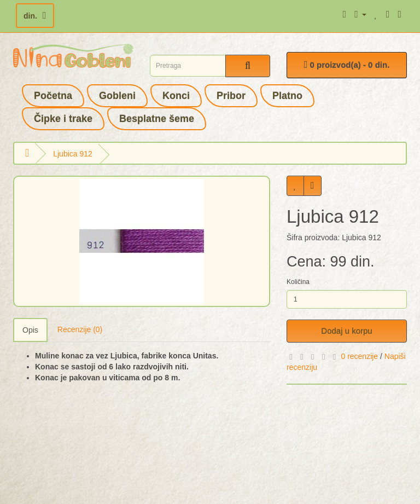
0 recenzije (359, 356)
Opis (30, 330)
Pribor (231, 96)
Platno (287, 96)
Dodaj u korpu (346, 331)
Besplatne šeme (157, 119)
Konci (176, 96)
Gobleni (117, 96)
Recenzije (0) (80, 329)
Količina (298, 282)
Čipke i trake (63, 119)
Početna (53, 96)
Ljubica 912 (73, 154)
